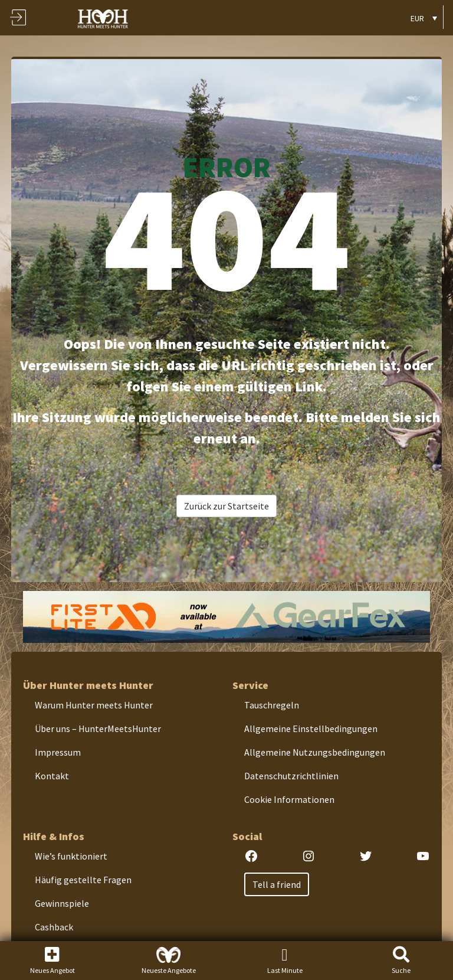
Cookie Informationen (289, 799)
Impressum (58, 752)
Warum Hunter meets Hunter (94, 705)
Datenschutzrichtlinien (291, 776)
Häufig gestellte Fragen (83, 880)
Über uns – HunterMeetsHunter (98, 729)
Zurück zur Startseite (226, 506)
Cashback (54, 927)
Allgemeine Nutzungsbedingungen (315, 752)
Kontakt (52, 776)
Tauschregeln (272, 705)
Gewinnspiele (62, 903)
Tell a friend (277, 884)
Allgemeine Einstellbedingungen (311, 729)
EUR (417, 18)
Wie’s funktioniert (71, 856)
